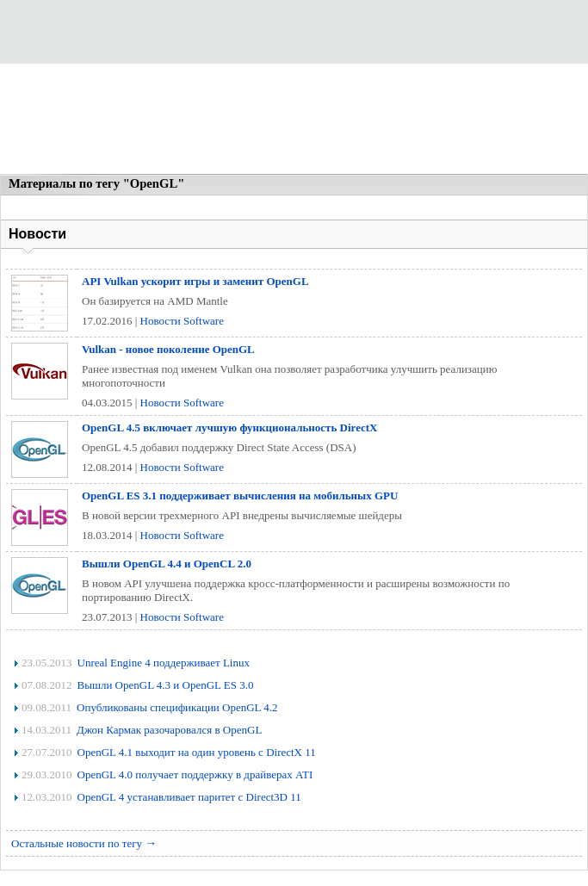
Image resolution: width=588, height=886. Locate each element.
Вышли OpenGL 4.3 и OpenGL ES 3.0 (166, 685)
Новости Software (182, 321)
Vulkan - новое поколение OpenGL (168, 349)
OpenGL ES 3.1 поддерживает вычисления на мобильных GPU (240, 496)
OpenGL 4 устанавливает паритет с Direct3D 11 (189, 797)
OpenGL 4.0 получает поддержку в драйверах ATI (195, 774)
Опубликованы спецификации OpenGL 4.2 (177, 707)
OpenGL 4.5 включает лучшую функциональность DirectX (229, 428)
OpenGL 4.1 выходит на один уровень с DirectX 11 (197, 752)
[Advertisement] (294, 121)
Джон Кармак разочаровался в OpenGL (169, 730)
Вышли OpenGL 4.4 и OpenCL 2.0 (167, 564)
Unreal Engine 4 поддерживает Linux (164, 663)
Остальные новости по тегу (84, 843)
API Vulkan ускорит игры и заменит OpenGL (195, 281)
